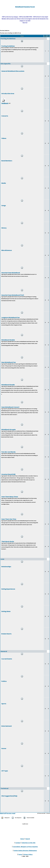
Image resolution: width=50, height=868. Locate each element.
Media (4, 183)
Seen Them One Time (9, 519)
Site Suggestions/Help (9, 796)
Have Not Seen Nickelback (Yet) (13, 295)
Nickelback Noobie (8, 340)
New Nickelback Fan (9, 362)
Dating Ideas (6, 611)
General (4, 651)
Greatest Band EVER (8, 474)
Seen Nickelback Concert (10, 407)
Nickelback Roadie (8, 385)
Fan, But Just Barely (8, 452)
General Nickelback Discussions (13, 71)
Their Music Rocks (8, 541)
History (4, 228)
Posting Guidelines (8, 39)
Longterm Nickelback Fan (11, 317)
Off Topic (5, 771)
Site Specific (6, 64)
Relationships (6, 567)
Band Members (7, 161)
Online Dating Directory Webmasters (25, 850)
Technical (5, 788)
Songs (4, 205)
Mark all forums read (8, 813)
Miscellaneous (7, 250)
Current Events (7, 659)
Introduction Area (8, 93)
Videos (4, 138)
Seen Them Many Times (10, 497)
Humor (4, 748)
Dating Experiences (8, 589)
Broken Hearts (6, 634)
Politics (4, 681)
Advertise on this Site (29, 843)
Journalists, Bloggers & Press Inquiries (25, 847)
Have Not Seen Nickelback (11, 273)
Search (28, 839)
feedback (5, 103)
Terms (20, 854)
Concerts (5, 116)
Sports (4, 704)
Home (22, 839)
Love (2, 559)
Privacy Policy (28, 854)
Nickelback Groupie (8, 429)
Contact (18, 843)
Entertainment (7, 726)
